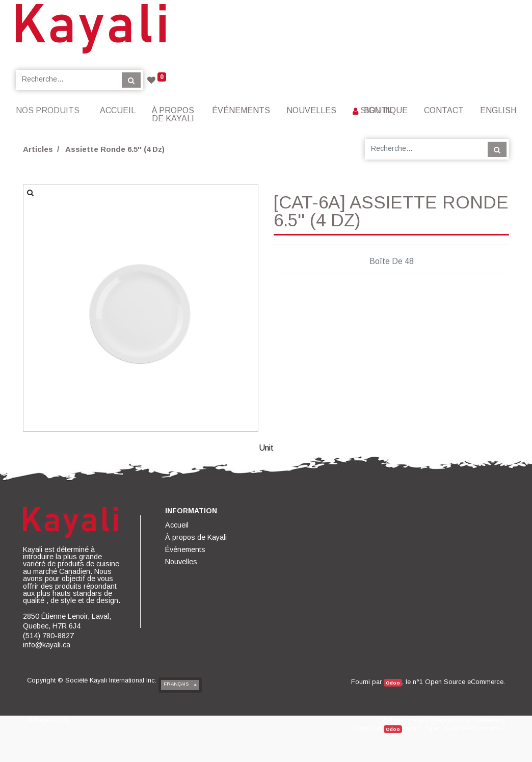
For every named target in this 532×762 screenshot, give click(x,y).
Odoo (393, 683)
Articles (38, 149)
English (498, 110)
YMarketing (489, 720)
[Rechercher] (131, 80)
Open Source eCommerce (464, 682)
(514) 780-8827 (48, 636)
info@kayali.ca (47, 645)
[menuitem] (118, 110)
